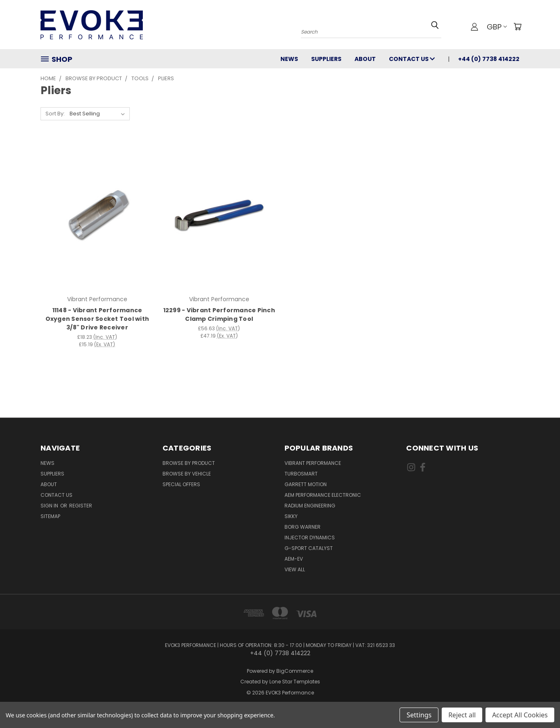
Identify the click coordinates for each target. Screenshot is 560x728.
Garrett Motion (306, 484)
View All (295, 569)
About (365, 59)
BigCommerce (295, 671)
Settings (419, 715)
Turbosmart (301, 474)
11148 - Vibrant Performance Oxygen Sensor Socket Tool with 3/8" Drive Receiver (97, 319)
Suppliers (326, 59)
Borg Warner (303, 527)
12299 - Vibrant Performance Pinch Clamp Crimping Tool (219, 314)
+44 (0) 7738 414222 (489, 59)
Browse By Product (189, 463)
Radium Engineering (310, 506)
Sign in (50, 506)
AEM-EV (294, 559)
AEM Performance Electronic (323, 495)
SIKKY (291, 516)
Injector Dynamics (310, 538)
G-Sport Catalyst (309, 548)
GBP (497, 27)
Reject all (462, 715)
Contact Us (412, 59)
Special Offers (181, 484)
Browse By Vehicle (187, 474)
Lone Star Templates (295, 682)
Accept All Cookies (520, 715)
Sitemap (50, 516)
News (289, 59)
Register (81, 506)
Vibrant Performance (313, 463)
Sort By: (55, 114)
